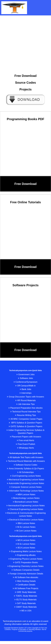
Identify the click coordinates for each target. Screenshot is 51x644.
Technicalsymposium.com (14, 621)
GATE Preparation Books (25, 562)
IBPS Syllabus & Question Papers (26, 423)
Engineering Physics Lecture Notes (25, 559)
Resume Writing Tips (25, 415)
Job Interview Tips (25, 404)
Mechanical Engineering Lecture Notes (26, 480)
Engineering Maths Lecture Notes (25, 551)
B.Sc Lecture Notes (25, 544)
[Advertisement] (25, 41)
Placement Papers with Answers (26, 437)
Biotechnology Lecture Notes (26, 498)
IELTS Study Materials (25, 600)
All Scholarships (25, 472)
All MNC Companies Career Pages (25, 419)
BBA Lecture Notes (25, 523)
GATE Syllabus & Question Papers (25, 426)
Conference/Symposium (26, 382)
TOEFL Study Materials (25, 596)
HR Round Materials (25, 400)
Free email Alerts (25, 440)
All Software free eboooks (25, 577)
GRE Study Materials (25, 592)
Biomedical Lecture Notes (25, 502)
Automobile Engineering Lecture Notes (25, 483)
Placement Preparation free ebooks (26, 408)
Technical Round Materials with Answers (25, 461)
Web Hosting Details (26, 581)
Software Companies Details (25, 570)
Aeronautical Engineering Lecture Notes (26, 506)
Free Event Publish (25, 444)
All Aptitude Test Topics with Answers (26, 457)
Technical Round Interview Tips (26, 412)
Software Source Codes (26, 465)
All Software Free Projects (26, 588)
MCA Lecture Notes (26, 540)
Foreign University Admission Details (25, 574)
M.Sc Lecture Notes (26, 527)
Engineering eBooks (25, 555)
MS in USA (25, 611)
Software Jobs (25, 378)
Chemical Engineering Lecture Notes (26, 509)
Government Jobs (25, 374)
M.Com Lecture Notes (25, 531)
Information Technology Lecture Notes (25, 491)
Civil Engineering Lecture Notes (25, 476)
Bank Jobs (26, 389)
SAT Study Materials (25, 603)
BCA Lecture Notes (25, 548)
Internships (25, 393)
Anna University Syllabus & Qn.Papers (25, 469)
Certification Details (25, 585)
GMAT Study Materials (25, 607)
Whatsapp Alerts (26, 448)
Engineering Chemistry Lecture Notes (25, 566)
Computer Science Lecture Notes (25, 487)
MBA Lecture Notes (25, 494)
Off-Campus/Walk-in (25, 386)
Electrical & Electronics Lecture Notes (26, 520)
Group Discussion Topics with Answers (25, 397)
